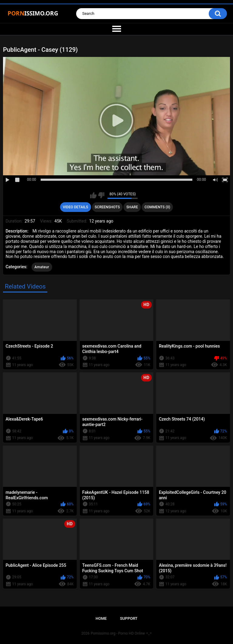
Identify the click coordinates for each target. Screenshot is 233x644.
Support (129, 618)
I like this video (93, 195)
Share (132, 207)
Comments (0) (157, 207)
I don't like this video (101, 195)
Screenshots (107, 207)
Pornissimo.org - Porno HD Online (118, 633)
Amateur (42, 267)
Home (101, 618)
